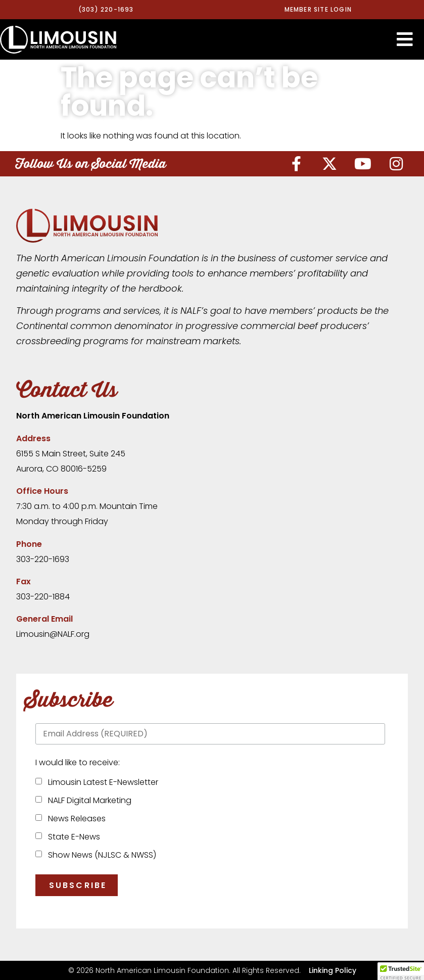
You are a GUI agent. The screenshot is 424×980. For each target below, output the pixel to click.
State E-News (72, 837)
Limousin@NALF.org (53, 634)
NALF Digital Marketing (88, 800)
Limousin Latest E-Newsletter (101, 782)
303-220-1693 (43, 559)
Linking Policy (333, 970)
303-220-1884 (43, 597)
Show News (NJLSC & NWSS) (100, 855)
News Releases (75, 819)
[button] (405, 39)
